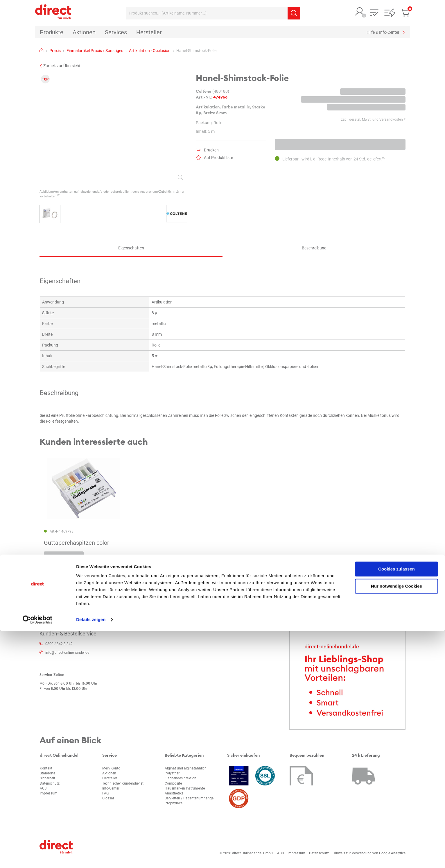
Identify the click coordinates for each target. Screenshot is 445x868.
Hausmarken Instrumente (185, 788)
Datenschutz (50, 783)
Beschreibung (314, 248)
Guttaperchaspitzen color (77, 543)
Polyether (172, 773)
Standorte (47, 773)
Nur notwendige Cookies (396, 823)
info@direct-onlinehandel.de (67, 653)
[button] (360, 12)
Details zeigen (91, 857)
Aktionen (109, 773)
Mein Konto (111, 768)
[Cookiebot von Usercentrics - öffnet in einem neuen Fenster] (38, 857)
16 (383, 158)
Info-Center (111, 788)
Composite (173, 783)
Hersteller (110, 778)
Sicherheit (47, 778)
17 (58, 195)
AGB (43, 788)
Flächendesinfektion (181, 778)
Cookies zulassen (396, 806)
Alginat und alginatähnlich (186, 768)
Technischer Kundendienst (123, 783)
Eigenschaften (131, 248)
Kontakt (46, 768)
